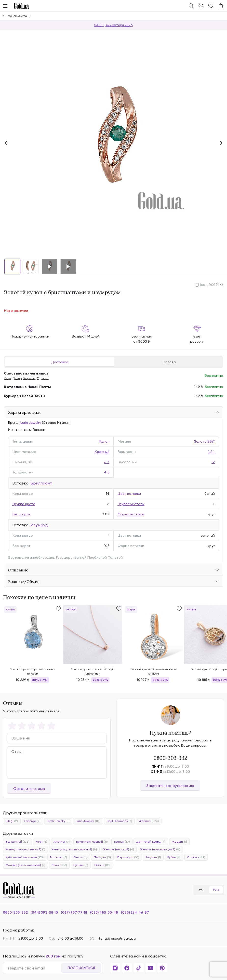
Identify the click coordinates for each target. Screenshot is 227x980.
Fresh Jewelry (58, 821)
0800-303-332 (170, 758)
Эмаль (102, 865)
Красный (102, 452)
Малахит (59, 857)
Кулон (104, 441)
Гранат (122, 842)
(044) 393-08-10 (44, 912)
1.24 (212, 452)
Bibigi (12, 821)
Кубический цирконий (25, 857)
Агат (41, 842)
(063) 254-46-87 (135, 912)
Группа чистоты (131, 504)
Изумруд (39, 525)
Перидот (102, 857)
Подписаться (81, 968)
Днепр (17, 378)
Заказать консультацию (170, 786)
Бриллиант (41, 483)
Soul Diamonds (119, 821)
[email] (34, 968)
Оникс (80, 857)
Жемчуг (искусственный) (25, 849)
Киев (7, 378)
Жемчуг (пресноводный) (160, 849)
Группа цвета (24, 504)
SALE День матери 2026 (113, 25)
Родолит (153, 857)
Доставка (60, 362)
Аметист (62, 842)
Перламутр (128, 857)
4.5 (107, 472)
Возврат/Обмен (24, 581)
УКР (201, 890)
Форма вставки (131, 514)
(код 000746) (212, 285)
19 (213, 462)
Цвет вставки (129, 494)
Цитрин (81, 865)
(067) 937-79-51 (74, 912)
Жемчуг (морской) (119, 849)
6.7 (107, 462)
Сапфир (196, 857)
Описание (18, 570)
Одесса (43, 378)
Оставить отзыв (29, 788)
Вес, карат (21, 514)
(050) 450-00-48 (104, 912)
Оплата (169, 362)
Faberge (32, 821)
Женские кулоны (19, 16)
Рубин (174, 857)
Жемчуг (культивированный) (74, 849)
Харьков (29, 378)
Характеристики (24, 412)
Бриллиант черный (92, 842)
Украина (149, 821)
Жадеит (179, 842)
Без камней (18, 842)
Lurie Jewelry (31, 423)
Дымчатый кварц (151, 842)
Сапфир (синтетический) (26, 865)
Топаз (59, 865)
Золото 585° (204, 441)
